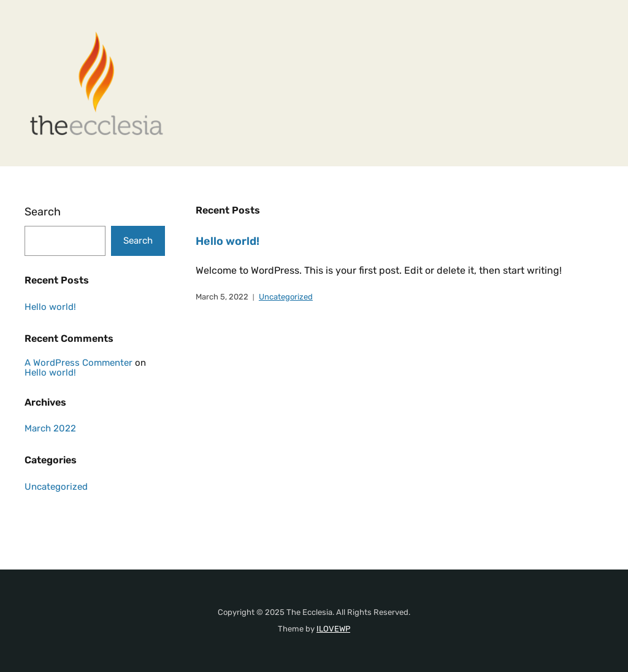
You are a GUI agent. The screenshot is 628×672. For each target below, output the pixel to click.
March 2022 (50, 428)
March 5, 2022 (222, 297)
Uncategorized (286, 297)
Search (43, 212)
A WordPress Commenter (78, 363)
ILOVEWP (333, 629)
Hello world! (228, 241)
